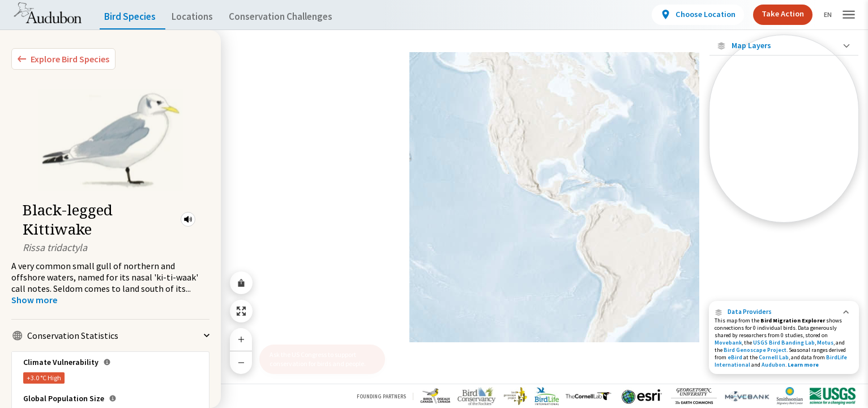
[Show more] (34, 300)
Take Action (773, 14)
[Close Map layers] (784, 46)
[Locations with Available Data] (784, 118)
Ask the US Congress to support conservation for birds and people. (318, 359)
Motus (825, 343)
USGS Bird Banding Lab (784, 343)
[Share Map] (241, 283)
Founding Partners (381, 396)
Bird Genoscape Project (755, 350)
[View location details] (688, 15)
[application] (434, 204)
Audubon (773, 365)
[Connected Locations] (784, 137)
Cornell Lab (774, 357)
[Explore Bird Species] (63, 59)
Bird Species (132, 17)
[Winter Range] (784, 195)
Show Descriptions (784, 225)
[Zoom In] (241, 339)
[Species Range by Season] (784, 157)
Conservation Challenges (298, 17)
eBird (735, 357)
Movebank (728, 343)
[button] (188, 219)
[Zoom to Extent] (241, 311)
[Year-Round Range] (784, 215)
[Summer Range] (784, 176)
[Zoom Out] (241, 362)
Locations (202, 17)
